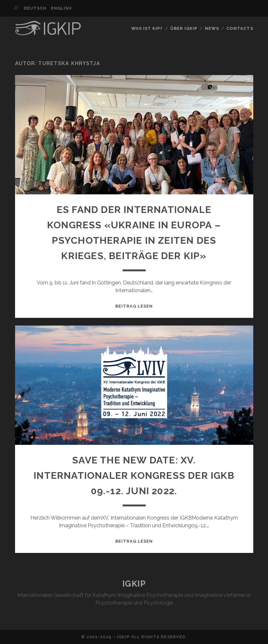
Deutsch (35, 8)
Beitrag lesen (134, 306)
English (61, 8)
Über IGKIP (184, 28)
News (212, 28)
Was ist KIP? (147, 28)
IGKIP (134, 584)
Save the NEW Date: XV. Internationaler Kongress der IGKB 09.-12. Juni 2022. (134, 475)
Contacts (240, 28)
